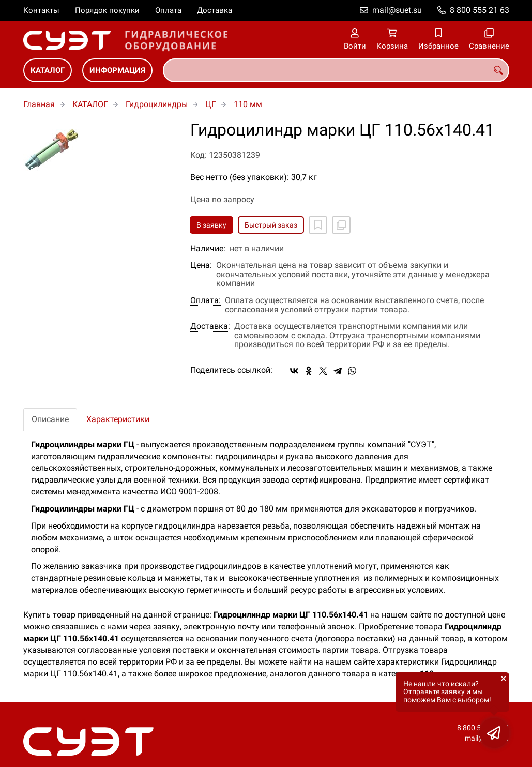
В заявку (211, 225)
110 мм (248, 104)
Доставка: (210, 326)
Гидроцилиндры (157, 104)
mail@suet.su (397, 10)
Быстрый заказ (271, 225)
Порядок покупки (107, 10)
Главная (39, 104)
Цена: (201, 265)
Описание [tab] (50, 419)
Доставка (215, 10)
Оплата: (206, 300)
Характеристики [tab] (118, 419)
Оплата (168, 10)
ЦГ (211, 104)
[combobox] (336, 70)
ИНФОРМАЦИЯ (117, 70)
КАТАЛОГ (48, 70)
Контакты (41, 10)
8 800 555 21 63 (480, 10)
